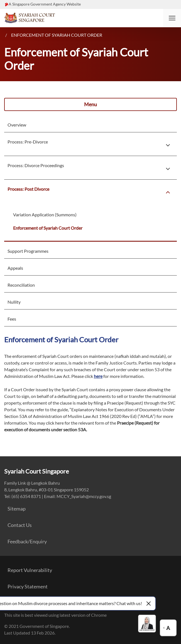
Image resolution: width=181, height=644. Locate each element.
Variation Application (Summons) (45, 215)
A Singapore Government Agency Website (45, 4)
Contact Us (20, 525)
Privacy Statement (28, 586)
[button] (172, 18)
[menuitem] (80, 125)
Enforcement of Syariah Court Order (57, 35)
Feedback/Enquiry (27, 541)
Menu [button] (90, 104)
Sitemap (17, 509)
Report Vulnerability (30, 570)
